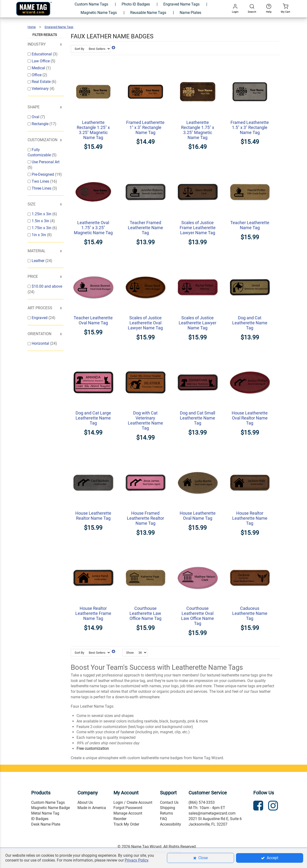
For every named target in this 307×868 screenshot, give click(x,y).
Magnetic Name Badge (50, 808)
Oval (36, 117)
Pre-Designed (43, 174)
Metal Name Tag (45, 813)
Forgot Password (128, 808)
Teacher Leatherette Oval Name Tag (93, 320)
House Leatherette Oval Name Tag (198, 516)
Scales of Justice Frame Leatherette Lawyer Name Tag (198, 228)
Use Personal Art (46, 162)
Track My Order (126, 824)
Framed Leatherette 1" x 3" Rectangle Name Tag (145, 127)
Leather (38, 261)
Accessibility (171, 824)
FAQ (163, 819)
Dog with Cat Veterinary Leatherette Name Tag (145, 420)
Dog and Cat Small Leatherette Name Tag (198, 418)
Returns (166, 813)
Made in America (92, 808)
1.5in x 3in (41, 221)
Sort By (79, 49)
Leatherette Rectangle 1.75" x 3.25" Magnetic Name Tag (198, 130)
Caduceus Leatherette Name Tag (250, 613)
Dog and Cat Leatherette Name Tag (250, 323)
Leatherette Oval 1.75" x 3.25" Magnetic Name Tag (93, 228)
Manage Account (128, 813)
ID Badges (40, 819)
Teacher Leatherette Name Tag (250, 225)
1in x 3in (39, 235)
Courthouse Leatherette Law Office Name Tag (145, 613)
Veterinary (41, 89)
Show (130, 653)
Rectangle (41, 124)
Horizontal (41, 343)
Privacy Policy (136, 860)
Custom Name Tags (48, 802)
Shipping (168, 808)
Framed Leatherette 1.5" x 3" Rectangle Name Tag (250, 127)
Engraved (40, 318)
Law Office (41, 61)
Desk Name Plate (46, 824)
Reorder (120, 819)
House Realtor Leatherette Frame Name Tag (93, 613)
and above (47, 286)
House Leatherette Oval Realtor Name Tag (250, 418)
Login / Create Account (133, 802)
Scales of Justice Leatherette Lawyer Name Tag (198, 323)
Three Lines (42, 188)
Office (37, 75)
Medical (39, 68)
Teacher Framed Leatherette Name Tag (145, 228)
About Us (85, 802)
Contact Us (169, 802)
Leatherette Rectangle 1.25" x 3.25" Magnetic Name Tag (93, 130)
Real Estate (42, 82)
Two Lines (41, 181)
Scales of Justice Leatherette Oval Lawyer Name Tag (145, 323)
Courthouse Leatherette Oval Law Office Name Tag (198, 616)
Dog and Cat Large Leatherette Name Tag (93, 418)
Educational (42, 54)
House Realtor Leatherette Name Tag (250, 518)
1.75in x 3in (42, 228)
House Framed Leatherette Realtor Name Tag (145, 518)
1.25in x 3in (42, 214)
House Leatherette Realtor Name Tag (93, 516)
